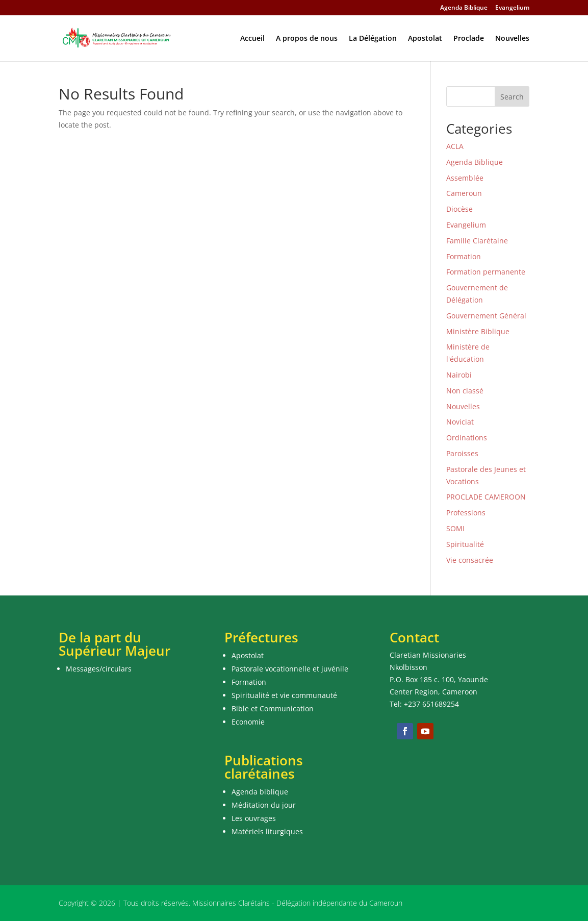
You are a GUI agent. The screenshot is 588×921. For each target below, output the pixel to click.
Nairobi (459, 375)
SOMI (455, 528)
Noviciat (460, 422)
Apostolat (425, 39)
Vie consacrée (470, 560)
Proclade (469, 39)
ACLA (455, 146)
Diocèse (459, 209)
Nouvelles (512, 39)
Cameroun (464, 193)
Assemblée (465, 178)
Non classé (465, 391)
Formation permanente (486, 272)
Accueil (252, 39)
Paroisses (462, 453)
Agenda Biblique (464, 8)
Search (512, 97)
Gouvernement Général (486, 316)
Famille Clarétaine (477, 241)
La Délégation (373, 39)
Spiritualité (465, 544)
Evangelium (512, 8)
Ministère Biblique (478, 331)
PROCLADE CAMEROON (486, 497)
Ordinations (467, 438)
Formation (464, 256)
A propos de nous (307, 39)
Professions (466, 513)
